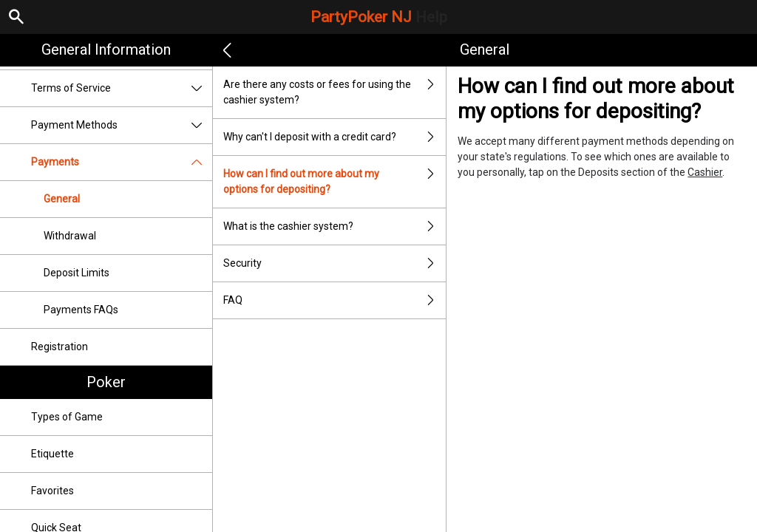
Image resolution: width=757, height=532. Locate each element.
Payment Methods (122, 125)
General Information (106, 50)
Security (335, 263)
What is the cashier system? (335, 226)
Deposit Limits (77, 273)
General (62, 199)
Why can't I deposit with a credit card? (335, 137)
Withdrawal (70, 236)
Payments (122, 162)
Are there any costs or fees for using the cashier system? (335, 92)
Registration (60, 347)
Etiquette (52, 454)
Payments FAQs (81, 310)
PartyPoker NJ (379, 17)
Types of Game (67, 417)
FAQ (335, 300)
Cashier (705, 172)
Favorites (52, 491)
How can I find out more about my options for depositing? (335, 182)
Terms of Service (122, 88)
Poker (106, 382)
